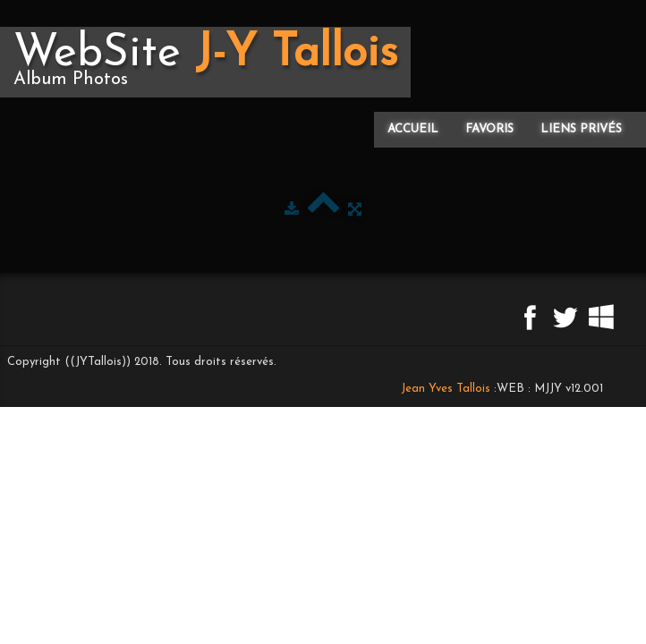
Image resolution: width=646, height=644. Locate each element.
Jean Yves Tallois (446, 389)
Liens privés (581, 129)
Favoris (489, 129)
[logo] (205, 62)
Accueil (413, 129)
